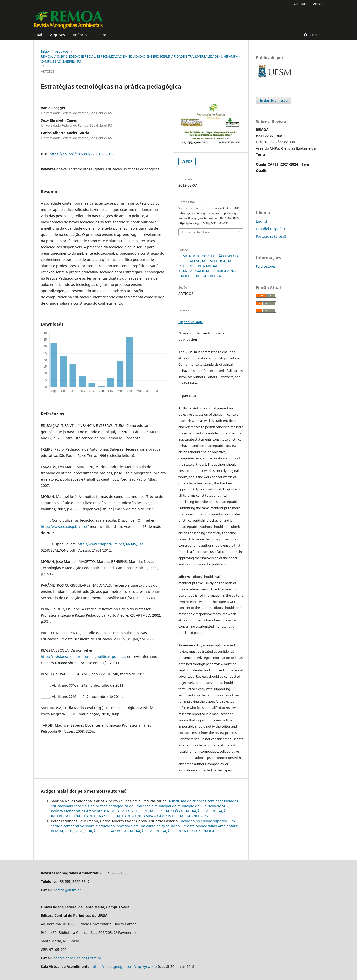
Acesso (318, 4)
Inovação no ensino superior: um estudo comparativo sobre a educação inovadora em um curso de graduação (143, 823)
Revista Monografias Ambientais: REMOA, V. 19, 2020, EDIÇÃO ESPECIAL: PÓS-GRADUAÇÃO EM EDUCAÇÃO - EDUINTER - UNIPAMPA (144, 828)
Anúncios (81, 35)
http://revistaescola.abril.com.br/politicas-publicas (84, 657)
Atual (38, 35)
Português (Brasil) (271, 236)
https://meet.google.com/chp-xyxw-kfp (124, 966)
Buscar (312, 35)
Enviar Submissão (274, 100)
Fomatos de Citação (197, 232)
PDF (189, 161)
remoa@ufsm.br (68, 890)
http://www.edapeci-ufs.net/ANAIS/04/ (110, 544)
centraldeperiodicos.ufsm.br (78, 958)
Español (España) (270, 229)
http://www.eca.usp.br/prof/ (65, 527)
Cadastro (301, 4)
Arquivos (58, 35)
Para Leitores (266, 266)
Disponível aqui (191, 322)
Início (45, 51)
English (262, 221)
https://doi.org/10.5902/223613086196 (82, 154)
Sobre (102, 35)
